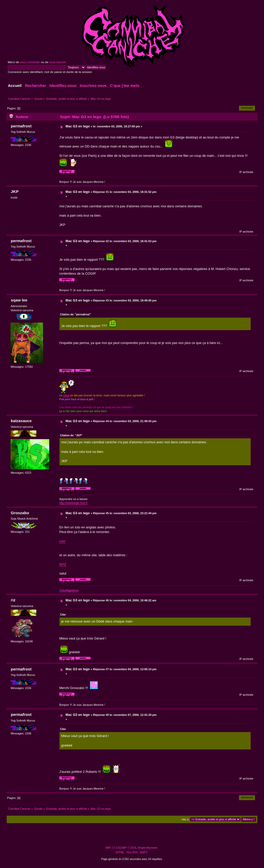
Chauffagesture (69, 590)
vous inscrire (58, 62)
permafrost (21, 126)
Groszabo (20, 513)
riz (13, 600)
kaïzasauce (21, 421)
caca (66, 395)
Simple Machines (147, 848)
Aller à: (185, 819)
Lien (62, 541)
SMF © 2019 (129, 848)
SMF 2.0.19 (112, 848)
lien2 (63, 564)
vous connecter (30, 62)
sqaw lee (19, 300)
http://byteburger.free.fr (73, 503)
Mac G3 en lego (78, 126)
